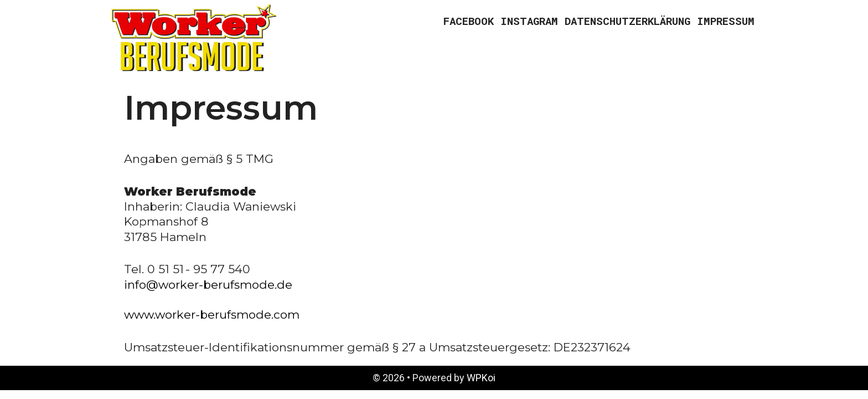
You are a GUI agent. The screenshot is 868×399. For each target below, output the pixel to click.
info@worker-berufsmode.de (208, 285)
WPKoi (481, 378)
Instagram (529, 21)
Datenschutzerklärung (627, 21)
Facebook (469, 21)
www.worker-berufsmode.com (212, 314)
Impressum (726, 21)
